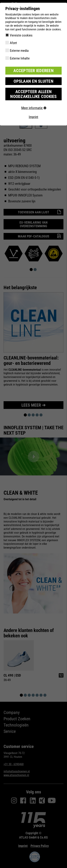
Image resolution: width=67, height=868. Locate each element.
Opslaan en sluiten (33, 81)
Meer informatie (34, 108)
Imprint (33, 117)
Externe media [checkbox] (19, 51)
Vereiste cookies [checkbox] (21, 35)
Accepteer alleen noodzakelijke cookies (33, 94)
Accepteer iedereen (33, 71)
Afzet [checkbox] (13, 43)
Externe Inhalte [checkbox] (20, 58)
